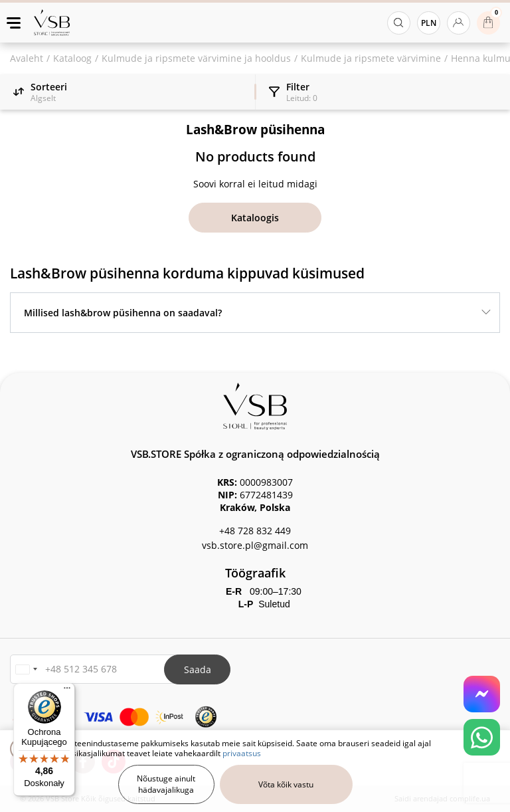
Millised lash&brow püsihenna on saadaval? (123, 313)
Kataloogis (255, 218)
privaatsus (242, 753)
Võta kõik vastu (286, 784)
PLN (429, 23)
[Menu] (67, 691)
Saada (198, 669)
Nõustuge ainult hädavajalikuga (166, 784)
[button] (26, 669)
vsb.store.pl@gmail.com (255, 545)
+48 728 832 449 (255, 531)
